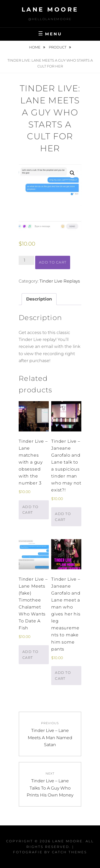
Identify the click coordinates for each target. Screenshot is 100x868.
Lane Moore (50, 10)
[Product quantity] (26, 260)
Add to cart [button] (30, 510)
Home (35, 47)
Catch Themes (69, 852)
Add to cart (53, 262)
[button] (72, 173)
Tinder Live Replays (60, 281)
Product (58, 47)
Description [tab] (39, 299)
